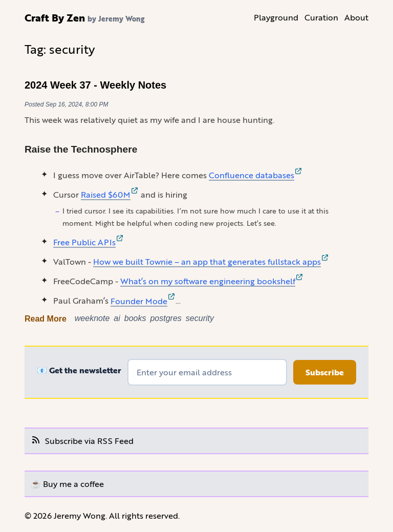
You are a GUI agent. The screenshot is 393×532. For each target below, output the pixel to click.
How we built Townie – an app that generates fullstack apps (211, 261)
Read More (46, 319)
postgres (166, 318)
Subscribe (325, 372)
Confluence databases (256, 175)
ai (117, 318)
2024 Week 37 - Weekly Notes (95, 85)
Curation (321, 17)
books (135, 318)
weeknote (92, 318)
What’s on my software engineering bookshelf (212, 281)
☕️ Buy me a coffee (67, 484)
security (200, 318)
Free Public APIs (89, 242)
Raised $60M (110, 194)
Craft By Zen (55, 17)
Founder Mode (143, 301)
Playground (276, 17)
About (356, 17)
